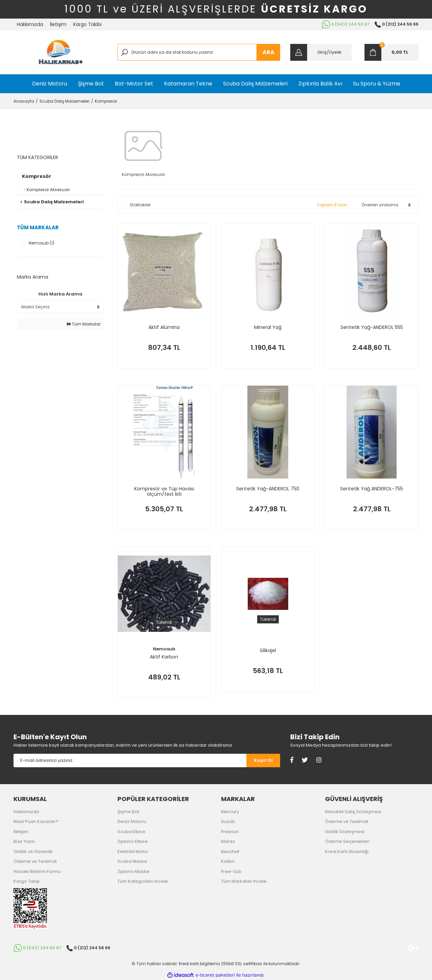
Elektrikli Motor (133, 852)
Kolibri (228, 861)
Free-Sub (231, 871)
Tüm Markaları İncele (244, 881)
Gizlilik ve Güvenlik (33, 852)
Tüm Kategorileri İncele (143, 881)
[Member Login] (321, 52)
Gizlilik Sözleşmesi (345, 832)
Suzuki (228, 821)
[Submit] (263, 760)
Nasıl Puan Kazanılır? (36, 821)
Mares (228, 841)
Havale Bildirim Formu (37, 871)
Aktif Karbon (164, 657)
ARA (268, 52)
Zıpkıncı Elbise (133, 841)
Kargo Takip (27, 881)
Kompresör (106, 101)
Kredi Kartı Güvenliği (347, 852)
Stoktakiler (140, 205)
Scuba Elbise (131, 832)
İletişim (58, 24)
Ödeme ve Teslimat (35, 861)
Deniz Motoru (132, 821)
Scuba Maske (132, 861)
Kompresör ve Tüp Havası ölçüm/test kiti (164, 491)
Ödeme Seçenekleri (347, 841)
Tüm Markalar (84, 324)
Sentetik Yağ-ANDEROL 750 (268, 489)
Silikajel (268, 651)
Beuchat (230, 852)
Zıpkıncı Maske (133, 871)
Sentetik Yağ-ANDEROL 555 (372, 328)
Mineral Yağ (268, 328)
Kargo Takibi (87, 24)
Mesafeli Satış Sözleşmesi (353, 812)
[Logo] (60, 52)
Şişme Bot (128, 812)
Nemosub (164, 649)
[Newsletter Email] (130, 760)
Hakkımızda (30, 24)
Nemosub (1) (42, 243)
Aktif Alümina (164, 328)
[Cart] (391, 52)
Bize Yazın (24, 841)
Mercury (230, 812)
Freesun (230, 832)
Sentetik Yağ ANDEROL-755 (372, 489)
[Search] (199, 52)
